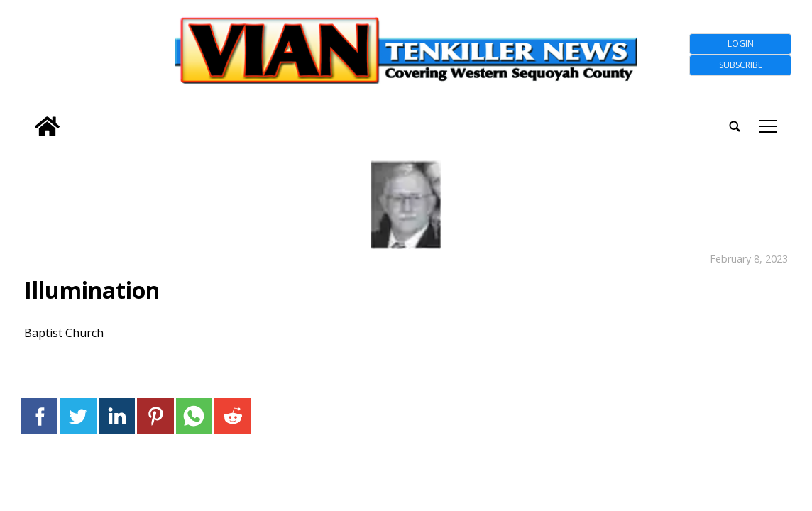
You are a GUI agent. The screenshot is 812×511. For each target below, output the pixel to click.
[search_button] (26, 117)
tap (768, 126)
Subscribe (741, 65)
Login (741, 44)
